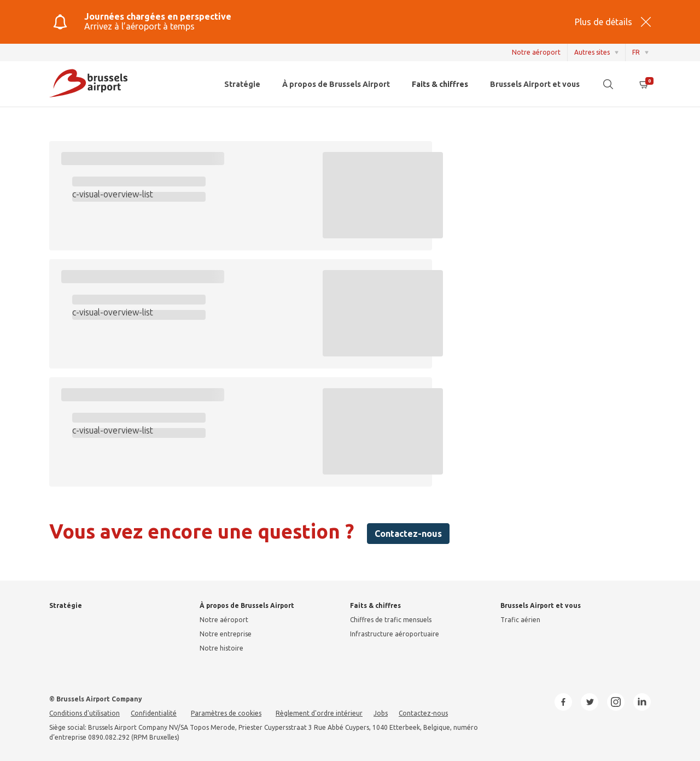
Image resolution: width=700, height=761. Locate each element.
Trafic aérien (520, 620)
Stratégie (242, 84)
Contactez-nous (408, 534)
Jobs (381, 713)
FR (636, 52)
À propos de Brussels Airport (336, 84)
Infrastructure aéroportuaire (395, 634)
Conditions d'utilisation (84, 713)
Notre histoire (221, 648)
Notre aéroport (536, 52)
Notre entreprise (226, 634)
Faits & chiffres (440, 84)
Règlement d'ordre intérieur (319, 713)
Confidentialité (154, 713)
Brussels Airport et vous (535, 84)
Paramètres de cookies (226, 713)
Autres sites (592, 52)
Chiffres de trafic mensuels (391, 620)
